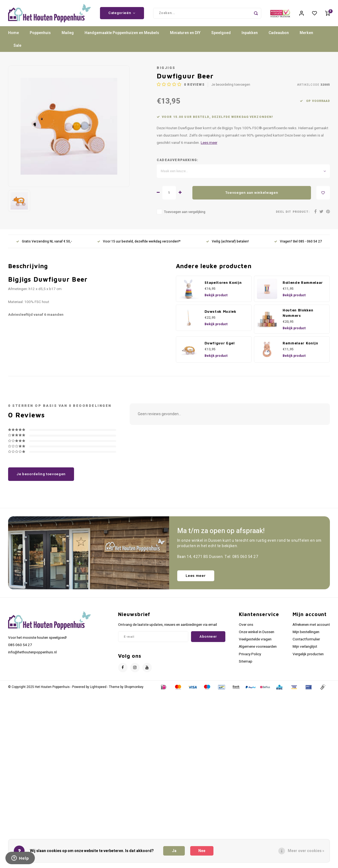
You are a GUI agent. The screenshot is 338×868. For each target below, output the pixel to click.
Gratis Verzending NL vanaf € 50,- (44, 245)
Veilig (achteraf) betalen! (227, 245)
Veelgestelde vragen (255, 643)
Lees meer (209, 146)
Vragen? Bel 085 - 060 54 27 (298, 245)
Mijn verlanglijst (305, 650)
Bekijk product (216, 299)
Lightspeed (98, 691)
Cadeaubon (279, 36)
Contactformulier (306, 643)
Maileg (68, 36)
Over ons (246, 628)
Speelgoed (221, 36)
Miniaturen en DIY (185, 36)
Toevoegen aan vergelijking (185, 215)
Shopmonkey (134, 691)
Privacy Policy (250, 657)
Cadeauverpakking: (178, 164)
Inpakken (250, 36)
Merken (306, 36)
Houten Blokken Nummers (298, 316)
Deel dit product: (293, 215)
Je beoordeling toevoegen (231, 88)
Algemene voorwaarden (258, 650)
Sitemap (246, 665)
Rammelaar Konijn (300, 347)
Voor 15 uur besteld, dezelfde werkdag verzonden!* (139, 245)
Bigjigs (166, 71)
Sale (17, 49)
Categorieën (122, 15)
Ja (174, 851)
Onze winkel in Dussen (257, 636)
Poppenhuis (40, 36)
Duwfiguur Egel (220, 347)
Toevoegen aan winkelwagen (252, 196)
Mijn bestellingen (306, 636)
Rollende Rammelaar (303, 286)
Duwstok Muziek (220, 315)
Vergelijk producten (308, 657)
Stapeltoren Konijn (223, 286)
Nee (202, 851)
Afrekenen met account (311, 628)
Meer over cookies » (306, 851)
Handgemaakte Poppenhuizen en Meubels (122, 36)
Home (14, 36)
